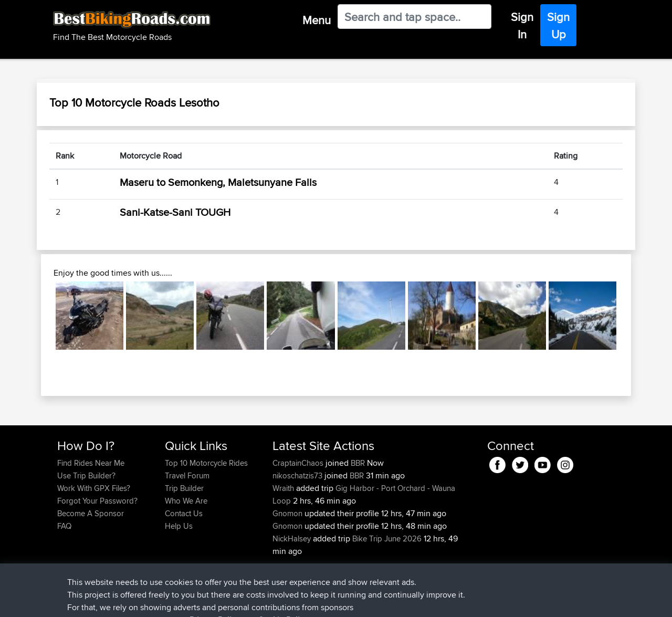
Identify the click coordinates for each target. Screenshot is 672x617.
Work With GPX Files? (94, 488)
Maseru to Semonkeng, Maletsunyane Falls (218, 182)
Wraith (284, 488)
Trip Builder (184, 488)
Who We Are (186, 501)
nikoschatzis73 (298, 475)
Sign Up (558, 25)
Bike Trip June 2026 (387, 538)
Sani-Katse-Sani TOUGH (175, 212)
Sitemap (155, 602)
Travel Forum (187, 475)
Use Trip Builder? (86, 475)
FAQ (64, 526)
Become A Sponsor (91, 513)
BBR (358, 463)
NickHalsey (293, 538)
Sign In (522, 25)
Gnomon (288, 513)
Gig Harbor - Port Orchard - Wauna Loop (364, 494)
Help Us (179, 526)
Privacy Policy (198, 602)
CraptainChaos (299, 463)
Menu (317, 20)
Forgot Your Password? (97, 501)
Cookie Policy (250, 602)
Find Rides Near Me (91, 463)
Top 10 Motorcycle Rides (206, 463)
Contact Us (184, 513)
